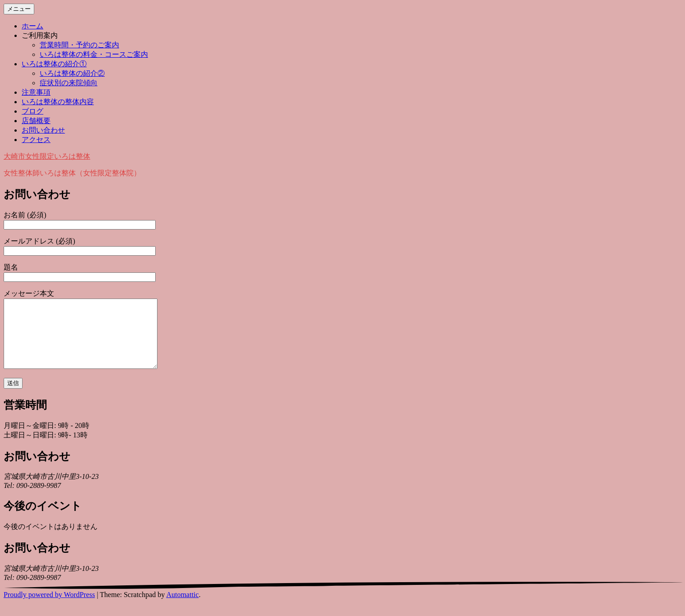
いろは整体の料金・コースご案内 (94, 54)
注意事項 (36, 92)
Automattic (182, 608)
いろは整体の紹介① (54, 64)
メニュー (19, 9)
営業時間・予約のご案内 (79, 45)
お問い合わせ (43, 130)
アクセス (36, 140)
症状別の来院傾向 (69, 83)
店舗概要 (36, 121)
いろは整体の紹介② (72, 73)
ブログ (32, 111)
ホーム (32, 26)
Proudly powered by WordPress (49, 608)
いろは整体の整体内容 (58, 102)
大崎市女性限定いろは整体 (47, 156)
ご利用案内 (40, 35)
